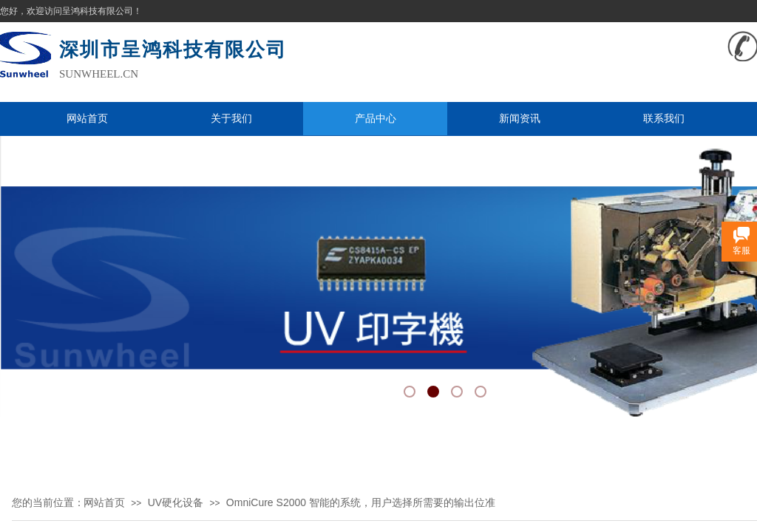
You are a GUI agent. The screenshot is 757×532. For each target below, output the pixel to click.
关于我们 (231, 118)
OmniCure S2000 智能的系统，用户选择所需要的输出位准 (361, 502)
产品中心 (376, 118)
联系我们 (664, 118)
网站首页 (87, 118)
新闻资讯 (520, 118)
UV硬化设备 (176, 502)
